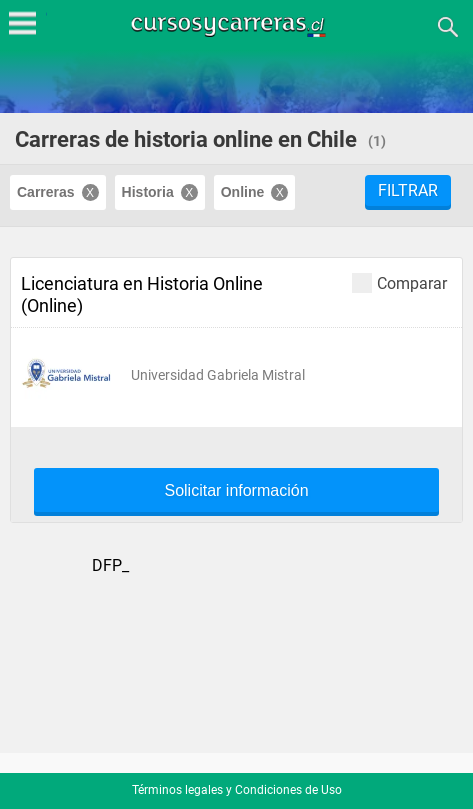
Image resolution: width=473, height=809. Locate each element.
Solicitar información (236, 491)
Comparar (399, 282)
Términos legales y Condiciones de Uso (237, 790)
